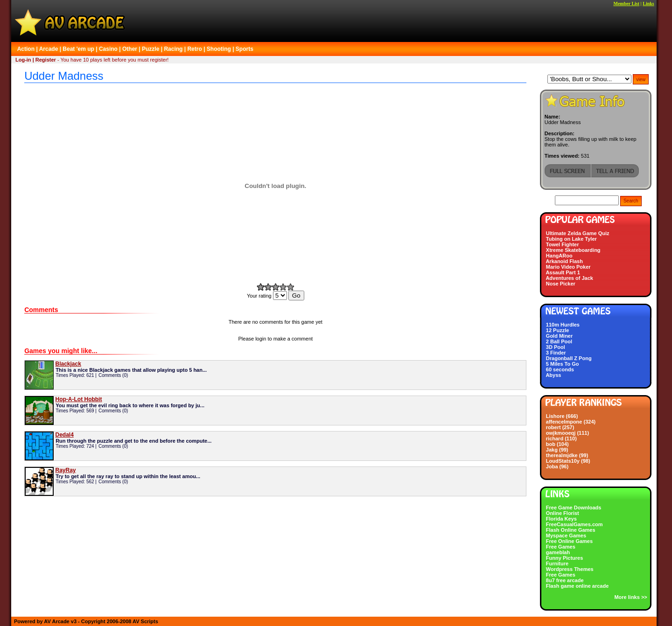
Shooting (219, 49)
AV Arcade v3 (60, 621)
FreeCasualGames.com (574, 524)
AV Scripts (145, 621)
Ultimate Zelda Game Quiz (578, 233)
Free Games (561, 547)
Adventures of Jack (569, 278)
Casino (108, 49)
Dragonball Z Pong (569, 358)
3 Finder (556, 353)
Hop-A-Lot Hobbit (78, 399)
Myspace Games (566, 536)
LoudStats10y (563, 461)
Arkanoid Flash (564, 261)
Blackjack (68, 364)
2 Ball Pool (559, 341)
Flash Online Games (571, 530)
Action (26, 49)
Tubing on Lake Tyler (571, 239)
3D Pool (556, 347)
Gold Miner (559, 336)
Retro (194, 49)
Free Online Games (569, 541)
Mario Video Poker (568, 267)
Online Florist (563, 513)
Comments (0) (113, 375)
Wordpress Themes (570, 569)
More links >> (630, 597)
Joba (552, 466)
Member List (626, 3)
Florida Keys (561, 519)
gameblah (558, 552)
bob (551, 444)
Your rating (268, 296)
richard (555, 438)
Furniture (557, 563)
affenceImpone (564, 422)
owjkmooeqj (561, 433)
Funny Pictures (564, 558)
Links (648, 3)
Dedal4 (64, 435)
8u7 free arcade (565, 580)
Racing (173, 49)
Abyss (553, 375)
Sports (245, 49)
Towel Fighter (563, 244)
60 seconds (560, 369)
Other (130, 49)
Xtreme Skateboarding (573, 250)
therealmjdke (562, 455)
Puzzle (150, 49)
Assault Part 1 (563, 272)
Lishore (555, 416)
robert (553, 427)
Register (46, 60)
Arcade (49, 49)
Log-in (23, 60)
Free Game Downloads (574, 508)
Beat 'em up (78, 49)
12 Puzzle (558, 330)
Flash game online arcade (577, 586)
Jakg (552, 450)
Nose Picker (561, 284)
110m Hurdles (563, 325)
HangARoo (559, 256)
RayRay (65, 470)
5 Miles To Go (563, 364)
